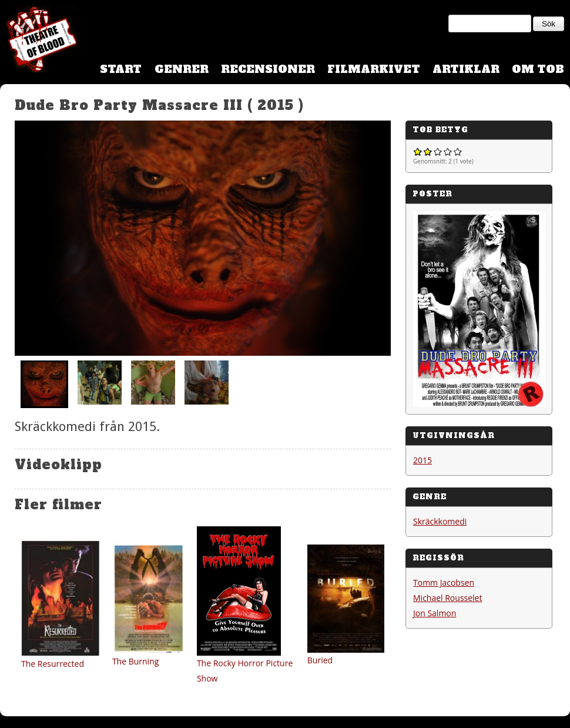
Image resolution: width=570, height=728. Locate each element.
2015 (423, 460)
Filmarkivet (374, 69)
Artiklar (466, 69)
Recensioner (268, 69)
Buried (320, 660)
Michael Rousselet (447, 598)
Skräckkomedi (440, 521)
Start (121, 69)
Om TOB (538, 69)
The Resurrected (53, 664)
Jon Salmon (435, 613)
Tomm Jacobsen (444, 582)
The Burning (135, 661)
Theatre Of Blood (38, 41)
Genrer (182, 69)
